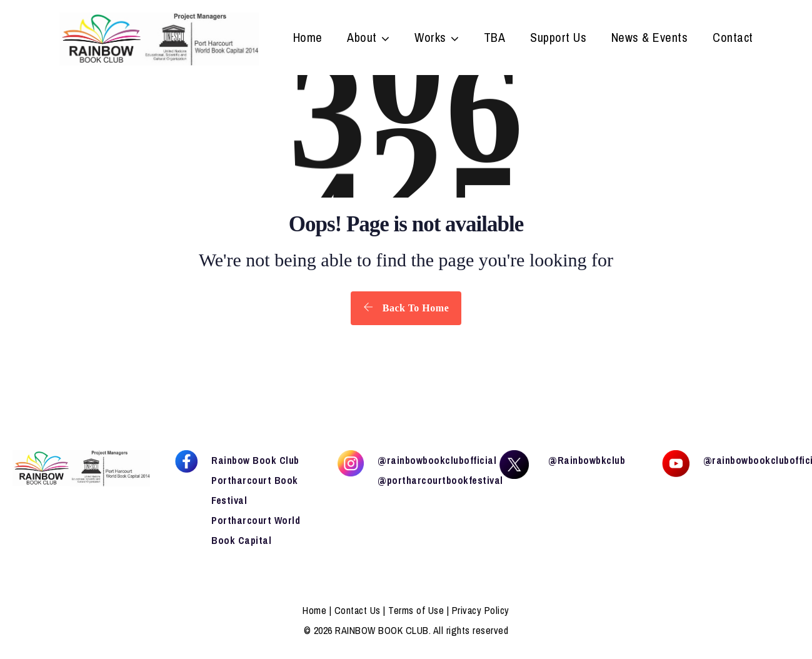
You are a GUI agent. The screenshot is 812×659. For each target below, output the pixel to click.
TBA (495, 39)
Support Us (558, 39)
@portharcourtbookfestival (440, 480)
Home (308, 39)
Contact (733, 39)
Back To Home (406, 308)
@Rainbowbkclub (587, 460)
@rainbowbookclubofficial (437, 460)
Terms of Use (416, 610)
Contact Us (358, 610)
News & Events (650, 39)
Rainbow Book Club (255, 460)
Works (430, 39)
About (362, 39)
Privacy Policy (481, 610)
